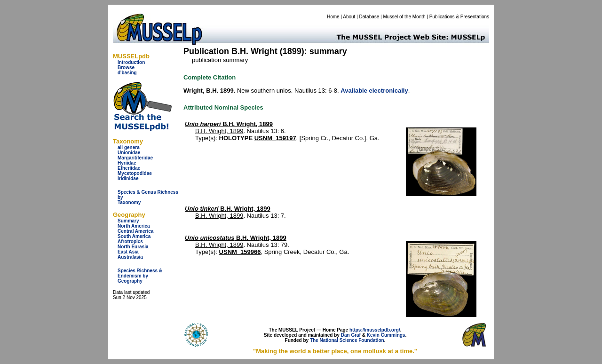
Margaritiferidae (135, 158)
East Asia (128, 252)
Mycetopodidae (135, 173)
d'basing (127, 73)
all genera (129, 147)
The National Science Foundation (347, 340)
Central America (135, 231)
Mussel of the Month (404, 17)
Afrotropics (130, 241)
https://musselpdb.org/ (375, 330)
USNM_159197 (275, 138)
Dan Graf (351, 335)
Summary (128, 221)
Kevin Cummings (386, 335)
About (349, 17)
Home (333, 17)
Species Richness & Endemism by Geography (140, 276)
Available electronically (374, 91)
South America (134, 236)
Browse (126, 67)
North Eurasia (133, 247)
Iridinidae (128, 178)
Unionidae (129, 153)
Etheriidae (129, 168)
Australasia (130, 257)
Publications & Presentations (459, 17)
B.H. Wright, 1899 (229, 124)
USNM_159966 (240, 252)
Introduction (131, 62)
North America (134, 226)
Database (369, 17)
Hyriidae (127, 163)
